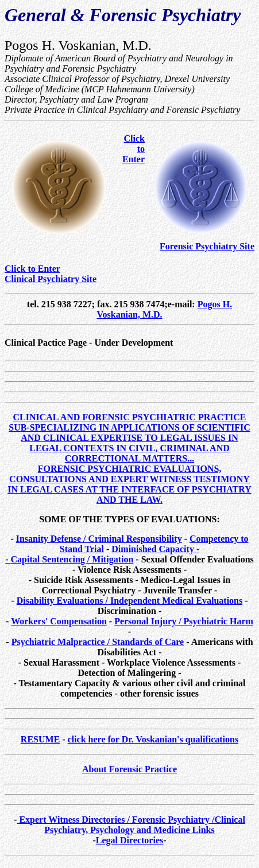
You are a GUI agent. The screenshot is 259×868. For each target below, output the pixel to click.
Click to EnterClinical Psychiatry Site (51, 274)
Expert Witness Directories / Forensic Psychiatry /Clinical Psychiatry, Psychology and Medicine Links (131, 825)
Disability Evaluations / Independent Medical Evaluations (129, 601)
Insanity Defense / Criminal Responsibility (99, 539)
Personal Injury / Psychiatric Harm (184, 621)
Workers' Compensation (59, 621)
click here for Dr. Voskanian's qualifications (153, 739)
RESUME (40, 739)
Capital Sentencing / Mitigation (72, 559)
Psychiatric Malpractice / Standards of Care (98, 642)
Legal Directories (129, 840)
